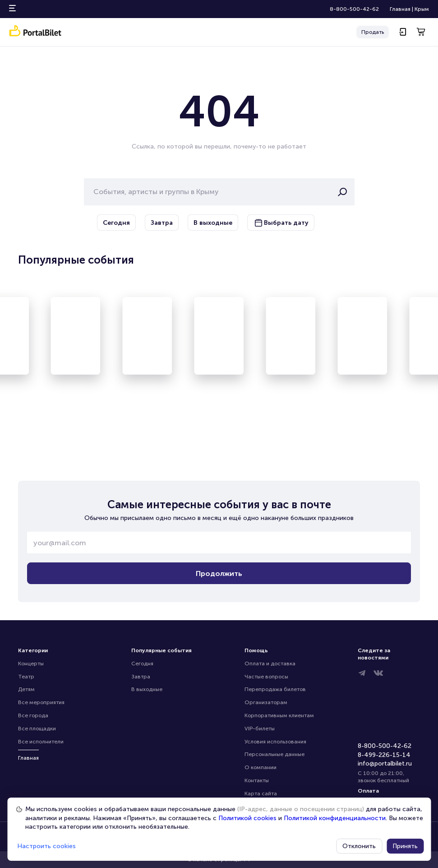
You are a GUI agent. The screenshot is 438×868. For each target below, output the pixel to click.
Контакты (257, 780)
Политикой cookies (247, 818)
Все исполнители (41, 742)
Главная (400, 9)
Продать (373, 32)
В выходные (147, 689)
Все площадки (37, 729)
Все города (33, 715)
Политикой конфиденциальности (335, 818)
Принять (405, 846)
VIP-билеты (260, 729)
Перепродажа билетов (275, 689)
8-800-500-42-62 (354, 9)
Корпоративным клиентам (279, 715)
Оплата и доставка (270, 664)
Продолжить (219, 573)
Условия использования (275, 742)
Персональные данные (274, 754)
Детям (26, 689)
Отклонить (359, 846)
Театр (26, 677)
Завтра (141, 677)
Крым (422, 9)
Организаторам (266, 702)
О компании (260, 767)
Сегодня (142, 664)
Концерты (31, 664)
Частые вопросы (266, 677)
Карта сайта (261, 794)
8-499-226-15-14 (384, 755)
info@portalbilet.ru (385, 764)
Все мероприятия (41, 702)
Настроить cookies (46, 846)
